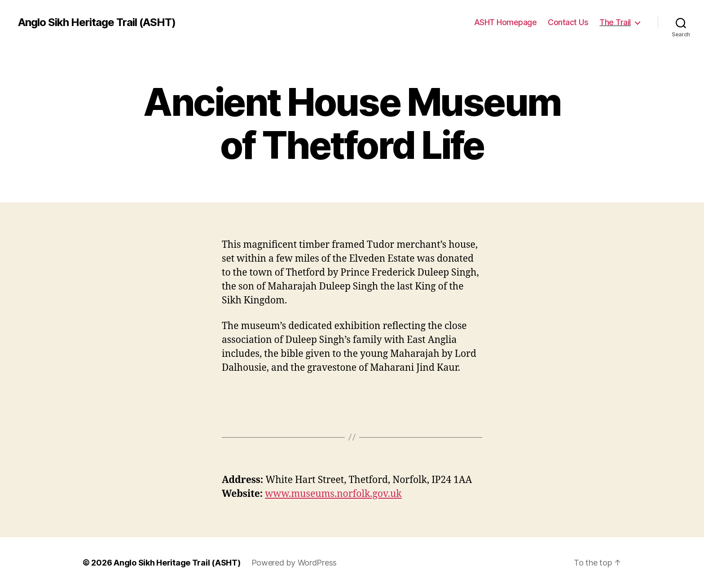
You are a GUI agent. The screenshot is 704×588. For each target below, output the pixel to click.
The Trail (615, 22)
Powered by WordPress (294, 563)
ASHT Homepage (506, 22)
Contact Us (568, 22)
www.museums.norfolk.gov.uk (333, 494)
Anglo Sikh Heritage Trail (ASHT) (97, 22)
